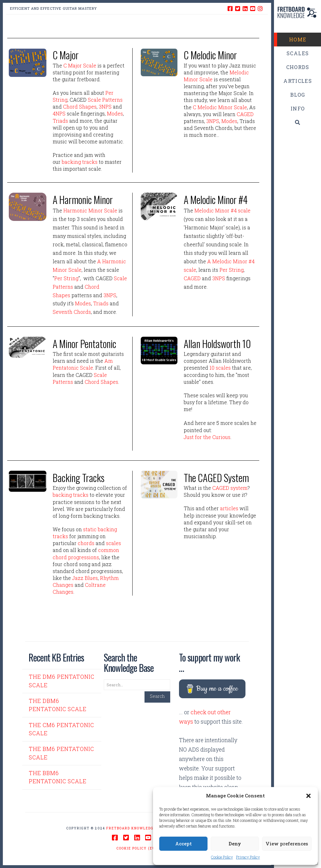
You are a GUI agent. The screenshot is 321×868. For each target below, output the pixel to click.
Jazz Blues (85, 578)
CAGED (245, 114)
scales (113, 543)
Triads (60, 121)
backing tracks (80, 162)
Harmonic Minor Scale (90, 210)
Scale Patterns (105, 100)
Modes (115, 113)
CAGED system (230, 488)
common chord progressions (86, 553)
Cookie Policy (222, 857)
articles (229, 508)
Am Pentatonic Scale (83, 364)
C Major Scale (80, 65)
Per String (66, 278)
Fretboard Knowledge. (132, 828)
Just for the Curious (207, 437)
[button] (308, 796)
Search (157, 696)
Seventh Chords (72, 312)
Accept (184, 844)
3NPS (105, 107)
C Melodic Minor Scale (220, 107)
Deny (235, 844)
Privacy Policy (248, 857)
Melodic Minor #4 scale (222, 210)
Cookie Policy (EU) (137, 848)
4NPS (59, 113)
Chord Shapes (80, 107)
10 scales (220, 368)
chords (86, 543)
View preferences (287, 844)
